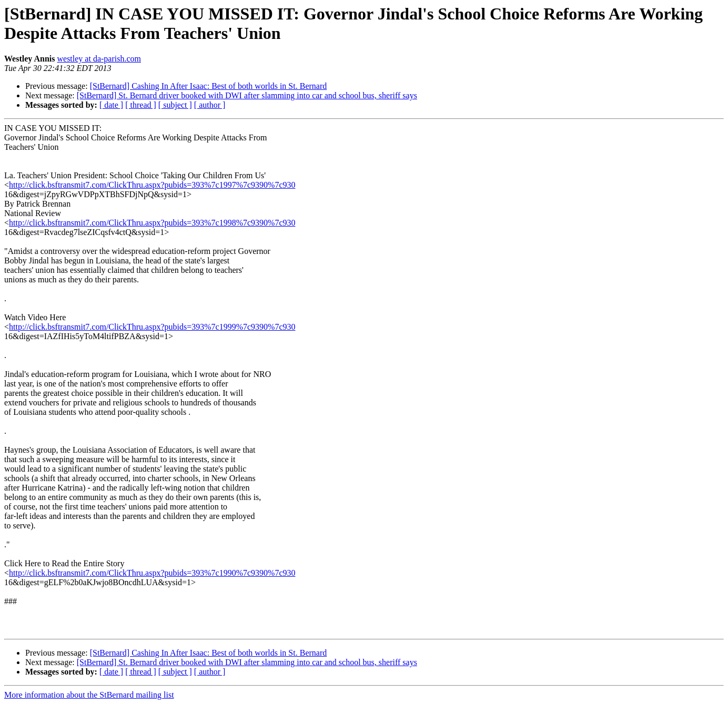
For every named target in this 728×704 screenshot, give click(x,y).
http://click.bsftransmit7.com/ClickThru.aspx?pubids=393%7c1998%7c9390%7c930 (152, 223)
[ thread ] (141, 105)
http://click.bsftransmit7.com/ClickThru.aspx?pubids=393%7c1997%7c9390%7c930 (152, 185)
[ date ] (111, 105)
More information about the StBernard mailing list (89, 695)
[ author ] (210, 105)
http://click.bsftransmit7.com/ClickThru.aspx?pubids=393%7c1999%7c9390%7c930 (152, 327)
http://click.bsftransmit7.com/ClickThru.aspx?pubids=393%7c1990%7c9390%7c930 (152, 573)
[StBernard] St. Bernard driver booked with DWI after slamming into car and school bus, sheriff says (247, 95)
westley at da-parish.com (99, 59)
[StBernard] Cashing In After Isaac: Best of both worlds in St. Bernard (209, 86)
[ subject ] (175, 105)
